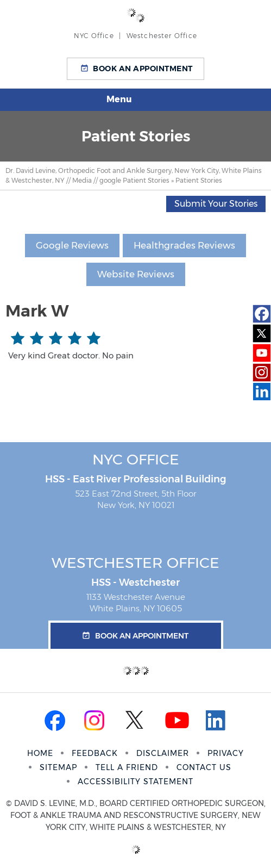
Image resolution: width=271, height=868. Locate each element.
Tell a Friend (127, 767)
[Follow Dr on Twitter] (262, 333)
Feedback (95, 753)
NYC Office (136, 459)
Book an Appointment (143, 69)
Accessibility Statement (135, 782)
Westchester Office (135, 563)
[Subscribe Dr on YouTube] (262, 353)
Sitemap (58, 767)
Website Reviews (136, 274)
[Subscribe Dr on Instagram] (262, 373)
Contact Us (204, 767)
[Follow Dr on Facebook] (262, 314)
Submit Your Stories (216, 204)
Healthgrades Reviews (184, 245)
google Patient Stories (134, 180)
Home (40, 753)
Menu (133, 100)
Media (82, 180)
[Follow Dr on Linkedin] (262, 392)
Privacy (226, 753)
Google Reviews (72, 245)
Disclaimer (163, 753)
